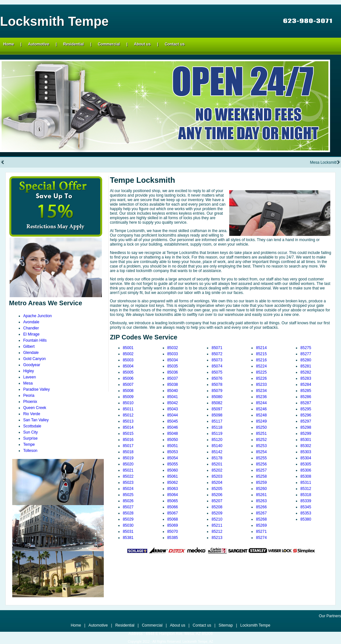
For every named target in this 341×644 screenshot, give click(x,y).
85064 (173, 495)
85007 (128, 385)
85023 (128, 483)
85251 (261, 434)
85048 (173, 434)
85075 (217, 372)
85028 (128, 513)
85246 (261, 409)
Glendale (31, 353)
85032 (173, 348)
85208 (217, 507)
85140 (217, 446)
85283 (306, 378)
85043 (173, 409)
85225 (261, 372)
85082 (217, 403)
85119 (217, 434)
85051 (173, 446)
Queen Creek (35, 408)
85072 (217, 354)
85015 (128, 434)
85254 (261, 452)
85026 (128, 501)
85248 (261, 415)
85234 (261, 391)
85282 (306, 372)
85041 (173, 397)
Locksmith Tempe (255, 625)
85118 (217, 427)
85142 (217, 452)
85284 (306, 385)
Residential (73, 44)
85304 (306, 458)
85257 (261, 470)
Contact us (175, 44)
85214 (261, 348)
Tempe (29, 444)
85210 (217, 519)
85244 (261, 403)
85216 (261, 360)
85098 (217, 415)
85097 (217, 409)
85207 (217, 501)
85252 (261, 440)
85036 (173, 372)
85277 (306, 354)
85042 (173, 403)
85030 (128, 525)
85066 (173, 507)
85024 (128, 489)
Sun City (30, 432)
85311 (306, 483)
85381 (128, 538)
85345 (306, 507)
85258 (261, 476)
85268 (261, 519)
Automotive (39, 44)
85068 (173, 519)
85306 (306, 470)
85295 (306, 409)
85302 (306, 446)
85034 (173, 360)
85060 (173, 470)
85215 (261, 354)
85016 (128, 440)
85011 (128, 409)
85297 (306, 421)
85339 (306, 501)
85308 (306, 476)
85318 (306, 495)
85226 (261, 378)
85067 (173, 513)
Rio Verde (32, 414)
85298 (306, 427)
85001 (128, 348)
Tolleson (30, 451)
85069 (173, 525)
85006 (128, 378)
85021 (128, 470)
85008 (128, 391)
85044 (173, 415)
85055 (173, 464)
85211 (217, 525)
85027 (128, 507)
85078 (217, 385)
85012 (128, 415)
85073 (217, 360)
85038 (173, 385)
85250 (261, 427)
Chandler (31, 328)
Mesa (28, 383)
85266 (261, 507)
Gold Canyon (34, 359)
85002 (128, 354)
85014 (128, 427)
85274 (261, 538)
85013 (128, 421)
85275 (306, 348)
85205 (217, 489)
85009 (128, 397)
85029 (128, 519)
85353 (306, 513)
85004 (128, 366)
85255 (261, 458)
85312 (306, 489)
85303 (306, 452)
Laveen (29, 377)
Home (9, 44)
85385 (173, 538)
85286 (306, 397)
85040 (173, 391)
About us (142, 44)
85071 (217, 348)
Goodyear (32, 365)
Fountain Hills (35, 340)
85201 (217, 464)
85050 (173, 440)
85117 (217, 421)
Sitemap (226, 625)
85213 (217, 538)
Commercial (109, 44)
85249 (261, 421)
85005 (128, 372)
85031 (128, 532)
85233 (261, 385)
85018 (128, 452)
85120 (217, 440)
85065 (173, 501)
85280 (306, 360)
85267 (261, 513)
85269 (261, 525)
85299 (306, 434)
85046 (173, 427)
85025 (128, 495)
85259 (261, 483)
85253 (261, 446)
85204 (217, 483)
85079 (217, 391)
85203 (217, 476)
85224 (261, 366)
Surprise (30, 438)
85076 (217, 378)
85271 (261, 532)
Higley (29, 371)
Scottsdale (32, 426)
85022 (128, 476)
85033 (173, 354)
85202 (217, 470)
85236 (261, 397)
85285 (306, 391)
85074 (217, 366)
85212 (217, 532)
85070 (173, 532)
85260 (261, 489)
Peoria (29, 395)
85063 (173, 489)
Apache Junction (38, 316)
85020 (128, 464)
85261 (261, 495)
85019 (128, 458)
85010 (128, 403)
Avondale (31, 322)
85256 (261, 464)
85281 (306, 366)
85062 (173, 483)
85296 (306, 415)
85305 (306, 464)
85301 (306, 440)
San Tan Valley (36, 420)
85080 (217, 397)
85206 (217, 495)
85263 (261, 501)
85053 (173, 452)
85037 (173, 378)
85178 (217, 458)
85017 (128, 446)
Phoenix (30, 402)
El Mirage (31, 334)
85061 (173, 476)
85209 (217, 513)
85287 (306, 403)
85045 (173, 421)
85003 (128, 360)
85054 (173, 458)
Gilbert (29, 346)
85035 (173, 366)
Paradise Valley (37, 389)
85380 (306, 519)
